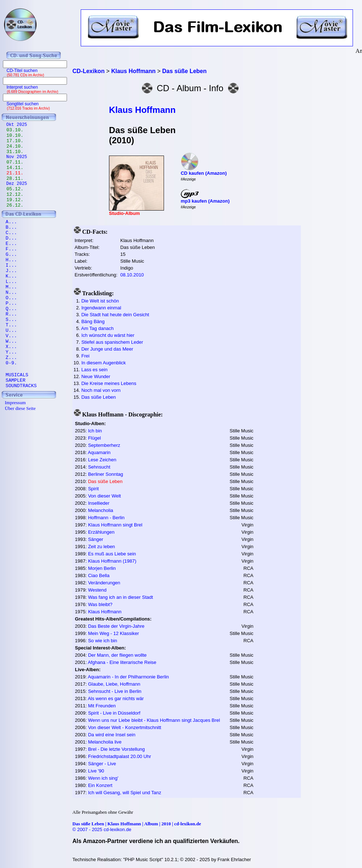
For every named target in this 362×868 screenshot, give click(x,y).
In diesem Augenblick (104, 363)
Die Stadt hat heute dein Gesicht (115, 315)
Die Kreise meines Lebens (109, 383)
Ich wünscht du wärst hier (108, 335)
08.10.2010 (132, 275)
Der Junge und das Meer (107, 349)
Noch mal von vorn (101, 390)
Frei (85, 356)
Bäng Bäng (93, 321)
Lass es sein (94, 370)
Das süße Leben (99, 397)
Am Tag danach (97, 328)
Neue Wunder (96, 376)
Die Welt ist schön (100, 301)
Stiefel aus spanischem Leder (112, 342)
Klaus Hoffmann (142, 110)
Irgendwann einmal (101, 308)
